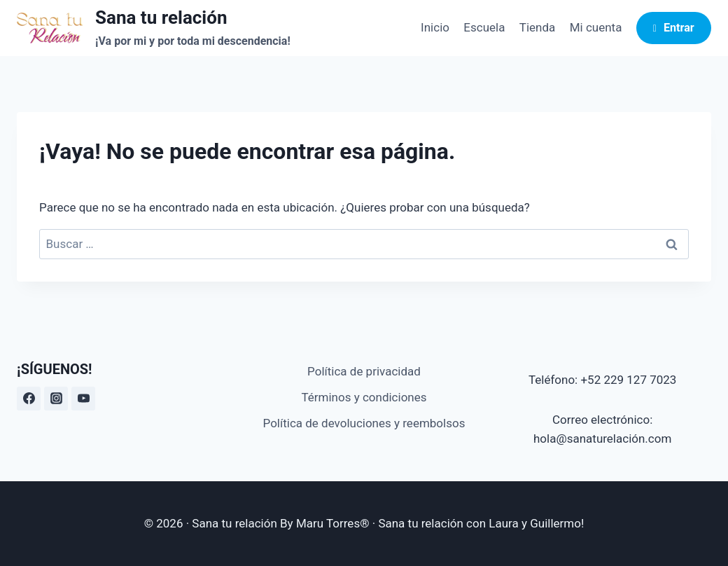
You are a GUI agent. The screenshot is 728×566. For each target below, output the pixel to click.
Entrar (674, 28)
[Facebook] (29, 399)
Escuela (484, 27)
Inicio (435, 27)
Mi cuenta (596, 27)
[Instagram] (56, 399)
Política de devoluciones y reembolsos (364, 423)
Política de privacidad (364, 371)
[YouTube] (83, 399)
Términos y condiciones (364, 397)
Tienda (538, 27)
